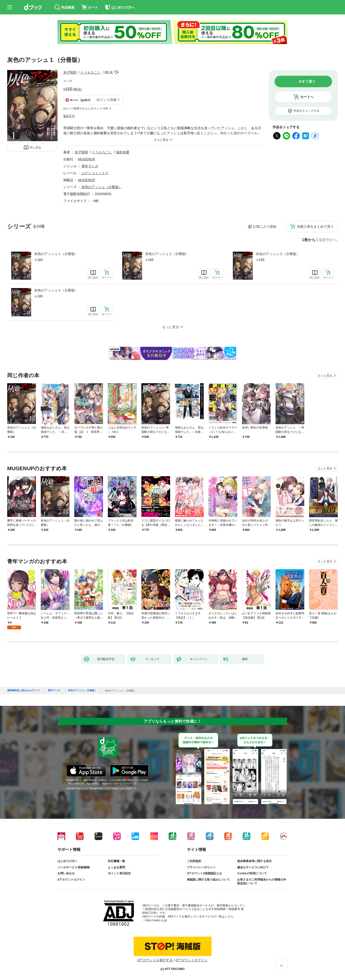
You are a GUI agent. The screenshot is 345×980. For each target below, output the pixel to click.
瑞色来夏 (123, 152)
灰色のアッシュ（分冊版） (102, 187)
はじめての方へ (68, 861)
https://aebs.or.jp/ (156, 920)
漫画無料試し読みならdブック (23, 690)
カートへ (307, 97)
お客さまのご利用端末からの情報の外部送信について (262, 881)
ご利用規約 (194, 861)
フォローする (116, 72)
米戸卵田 (70, 72)
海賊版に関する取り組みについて (208, 880)
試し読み (35, 147)
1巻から (309, 240)
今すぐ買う (307, 81)
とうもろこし (91, 72)
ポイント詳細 (106, 100)
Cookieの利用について (252, 873)
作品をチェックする (306, 111)
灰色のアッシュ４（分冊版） (56, 290)
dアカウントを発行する (155, 960)
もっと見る (325, 376)
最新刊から (328, 240)
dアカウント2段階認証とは (204, 873)
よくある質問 (116, 867)
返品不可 (69, 116)
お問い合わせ (66, 873)
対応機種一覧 (116, 861)
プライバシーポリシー (201, 867)
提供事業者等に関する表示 (254, 861)
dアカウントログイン (71, 880)
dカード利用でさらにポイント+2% (86, 109)
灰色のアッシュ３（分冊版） (278, 254)
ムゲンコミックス (95, 173)
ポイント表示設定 (119, 873)
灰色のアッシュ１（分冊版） (56, 254)
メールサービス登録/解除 (74, 867)
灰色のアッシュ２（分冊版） (167, 254)
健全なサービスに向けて (253, 867)
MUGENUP (87, 159)
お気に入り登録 (264, 226)
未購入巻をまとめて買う (315, 226)
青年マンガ (90, 166)
